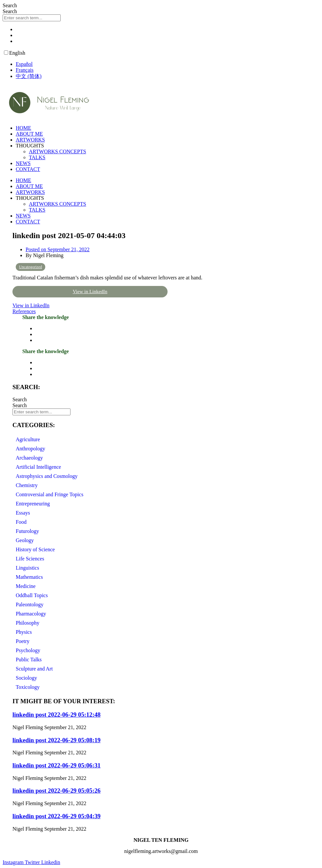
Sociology (26, 678)
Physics (24, 632)
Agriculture (28, 439)
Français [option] (25, 70)
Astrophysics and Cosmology (47, 476)
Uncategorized (30, 267)
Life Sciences (30, 559)
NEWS (23, 163)
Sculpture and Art (34, 669)
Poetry (23, 641)
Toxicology (28, 687)
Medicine (26, 586)
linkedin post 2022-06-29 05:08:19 (57, 740)
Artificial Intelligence (38, 467)
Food (21, 522)
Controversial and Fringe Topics (50, 494)
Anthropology (30, 449)
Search (10, 5)
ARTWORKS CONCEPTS (58, 151)
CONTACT (28, 169)
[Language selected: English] (161, 65)
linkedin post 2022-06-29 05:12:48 (57, 715)
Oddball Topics (32, 595)
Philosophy (28, 623)
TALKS (37, 157)
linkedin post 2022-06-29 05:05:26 (57, 791)
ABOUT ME (29, 134)
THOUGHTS (30, 146)
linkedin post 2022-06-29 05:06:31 (57, 765)
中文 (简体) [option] (29, 76)
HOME (23, 128)
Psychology (28, 650)
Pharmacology (31, 614)
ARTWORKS (30, 140)
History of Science (35, 549)
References (24, 311)
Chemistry (27, 485)
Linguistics (27, 568)
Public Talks (29, 660)
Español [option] (24, 64)
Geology (25, 540)
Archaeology (29, 458)
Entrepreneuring (33, 504)
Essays (23, 513)
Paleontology (30, 604)
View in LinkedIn (90, 292)
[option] (168, 64)
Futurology (27, 531)
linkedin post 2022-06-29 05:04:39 (57, 816)
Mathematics (29, 577)
